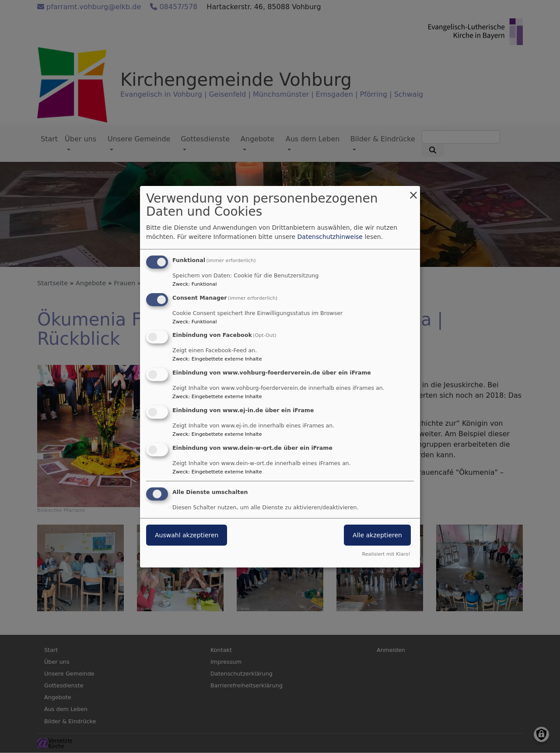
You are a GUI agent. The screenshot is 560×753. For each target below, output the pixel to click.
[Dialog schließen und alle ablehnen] (413, 191)
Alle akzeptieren (377, 535)
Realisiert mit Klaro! (386, 554)
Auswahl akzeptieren (187, 535)
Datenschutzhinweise (330, 237)
